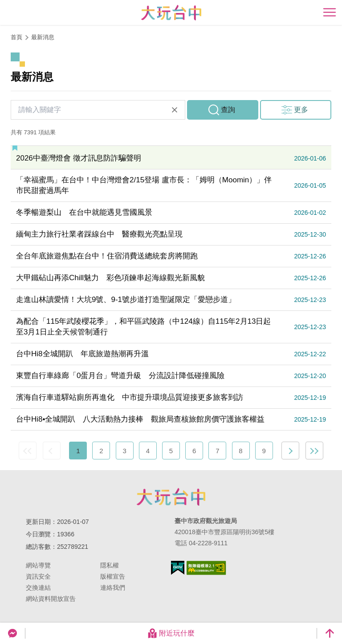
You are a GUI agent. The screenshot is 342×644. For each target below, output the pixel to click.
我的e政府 (178, 568)
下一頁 (290, 451)
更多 (301, 110)
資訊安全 (38, 576)
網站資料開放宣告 (51, 599)
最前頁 (28, 451)
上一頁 (52, 451)
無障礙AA (206, 568)
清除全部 (175, 110)
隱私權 (110, 565)
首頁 (16, 37)
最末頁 (314, 451)
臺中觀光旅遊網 (171, 13)
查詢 (228, 110)
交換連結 (38, 588)
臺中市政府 (171, 497)
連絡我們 (113, 588)
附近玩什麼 (171, 633)
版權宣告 (113, 576)
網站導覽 (38, 565)
